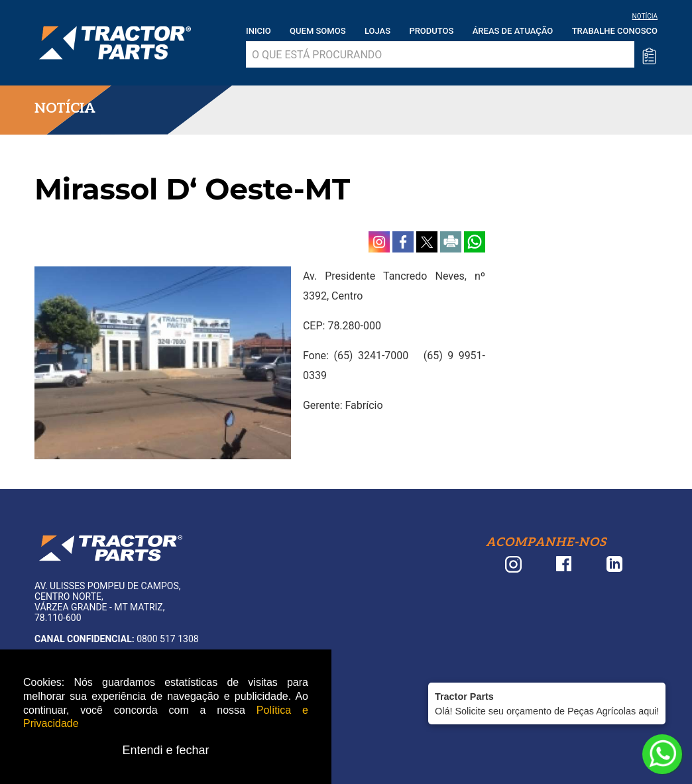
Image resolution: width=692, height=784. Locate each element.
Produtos (431, 31)
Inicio (259, 31)
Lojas (377, 31)
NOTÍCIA (645, 16)
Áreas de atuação (513, 31)
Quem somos (317, 31)
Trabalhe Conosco (615, 31)
